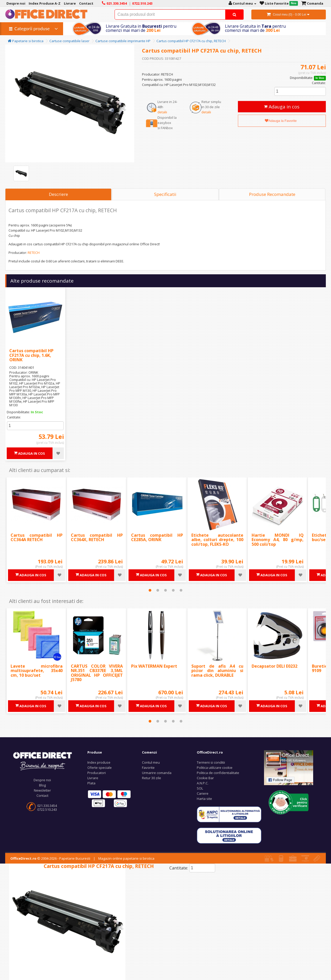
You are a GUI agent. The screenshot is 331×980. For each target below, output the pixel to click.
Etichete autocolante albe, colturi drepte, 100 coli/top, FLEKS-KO (217, 540)
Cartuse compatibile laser (69, 41)
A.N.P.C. (203, 783)
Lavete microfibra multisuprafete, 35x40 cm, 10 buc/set (37, 671)
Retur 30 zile (152, 778)
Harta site (204, 799)
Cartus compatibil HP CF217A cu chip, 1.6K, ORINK (31, 355)
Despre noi (42, 780)
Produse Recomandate (272, 194)
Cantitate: (319, 83)
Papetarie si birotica (26, 41)
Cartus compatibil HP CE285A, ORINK (157, 537)
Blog (42, 785)
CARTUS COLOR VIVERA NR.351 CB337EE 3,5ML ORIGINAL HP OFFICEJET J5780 (97, 673)
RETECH (34, 253)
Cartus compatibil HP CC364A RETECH (37, 537)
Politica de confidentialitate (218, 773)
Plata (91, 783)
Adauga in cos (282, 107)
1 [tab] (150, 590)
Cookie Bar (205, 778)
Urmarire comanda (157, 773)
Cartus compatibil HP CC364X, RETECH (97, 537)
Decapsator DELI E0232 (274, 666)
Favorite (148, 768)
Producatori (97, 773)
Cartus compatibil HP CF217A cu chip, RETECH (191, 41)
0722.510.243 (47, 809)
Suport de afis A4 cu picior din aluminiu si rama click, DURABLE (217, 671)
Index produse (99, 762)
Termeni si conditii (211, 762)
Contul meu (151, 762)
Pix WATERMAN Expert (154, 666)
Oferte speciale (100, 768)
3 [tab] (165, 590)
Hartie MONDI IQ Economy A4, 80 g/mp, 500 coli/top (278, 540)
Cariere (203, 793)
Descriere (58, 194)
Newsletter (42, 790)
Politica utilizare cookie (215, 768)
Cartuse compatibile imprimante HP (123, 41)
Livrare (93, 778)
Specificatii (165, 194)
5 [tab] (181, 590)
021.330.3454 (47, 806)
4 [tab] (173, 590)
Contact (42, 795)
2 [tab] (158, 590)
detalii (162, 112)
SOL (200, 788)
